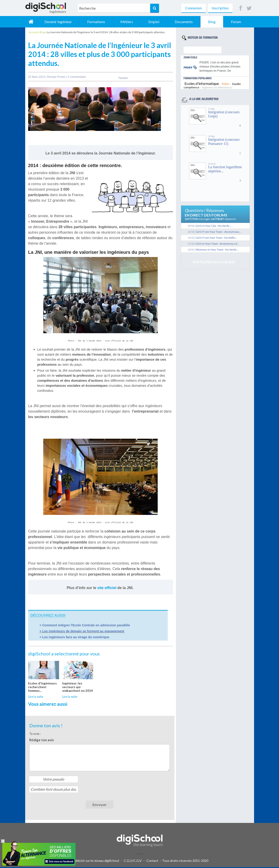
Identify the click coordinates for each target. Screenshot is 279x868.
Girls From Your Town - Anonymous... (219, 232)
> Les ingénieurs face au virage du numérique (74, 638)
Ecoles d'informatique (202, 83)
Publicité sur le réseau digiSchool (96, 861)
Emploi (154, 22)
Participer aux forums (214, 262)
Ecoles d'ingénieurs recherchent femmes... (42, 688)
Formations (96, 22)
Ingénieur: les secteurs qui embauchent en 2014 (77, 688)
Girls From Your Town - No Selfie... (217, 238)
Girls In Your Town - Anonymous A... (218, 244)
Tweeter (123, 78)
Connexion (194, 8)
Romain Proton (57, 77)
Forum (236, 22)
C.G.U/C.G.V (133, 861)
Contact (152, 861)
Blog (212, 22)
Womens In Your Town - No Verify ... (218, 250)
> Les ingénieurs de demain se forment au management (82, 632)
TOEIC (225, 84)
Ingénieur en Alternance (217, 87)
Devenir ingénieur (58, 22)
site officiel (107, 589)
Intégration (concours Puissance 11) (224, 142)
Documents (184, 22)
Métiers (127, 22)
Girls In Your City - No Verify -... (214, 226)
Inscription (220, 8)
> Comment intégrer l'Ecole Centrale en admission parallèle (85, 626)
